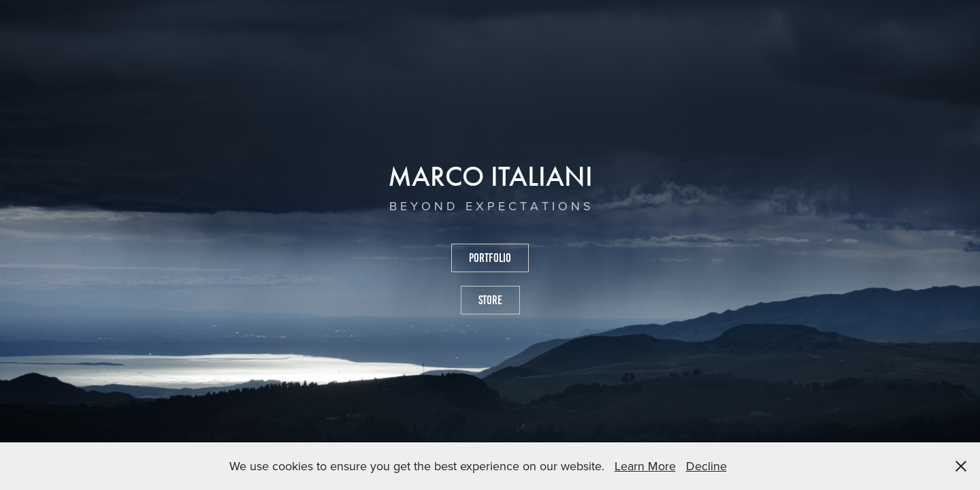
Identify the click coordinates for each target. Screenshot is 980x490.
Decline (706, 466)
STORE (490, 300)
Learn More (645, 466)
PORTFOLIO (490, 258)
